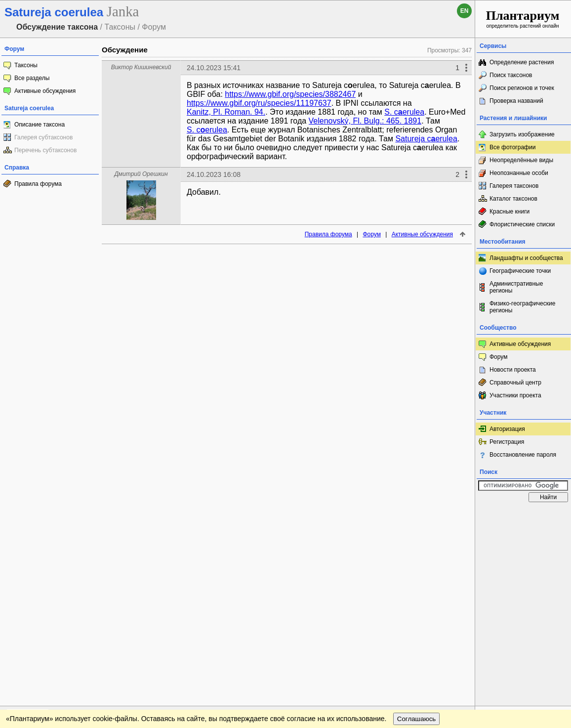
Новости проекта (513, 370)
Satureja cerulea (426, 139)
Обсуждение (125, 50)
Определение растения (522, 62)
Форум (371, 234)
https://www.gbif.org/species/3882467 (290, 94)
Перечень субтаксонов (45, 150)
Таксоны (26, 65)
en (465, 11)
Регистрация (507, 442)
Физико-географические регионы (522, 307)
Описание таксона (40, 125)
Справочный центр (515, 383)
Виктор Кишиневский (141, 67)
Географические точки (520, 271)
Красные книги (510, 212)
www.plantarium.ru (523, 516)
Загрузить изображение (522, 134)
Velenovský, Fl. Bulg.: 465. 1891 (365, 121)
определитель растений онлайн (523, 19)
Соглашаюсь (417, 536)
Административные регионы (516, 287)
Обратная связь (75, 516)
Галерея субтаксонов (43, 137)
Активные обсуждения (45, 91)
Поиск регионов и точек (522, 88)
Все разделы (32, 78)
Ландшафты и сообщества (526, 258)
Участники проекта (515, 395)
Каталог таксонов (513, 199)
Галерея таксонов (514, 186)
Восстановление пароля (523, 455)
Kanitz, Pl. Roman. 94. (226, 112)
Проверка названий (516, 101)
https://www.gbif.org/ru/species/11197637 (259, 103)
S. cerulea (404, 112)
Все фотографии (512, 147)
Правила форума (38, 184)
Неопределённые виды (521, 160)
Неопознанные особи (519, 173)
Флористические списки (522, 224)
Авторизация (507, 429)
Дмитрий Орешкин (141, 174)
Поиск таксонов (511, 75)
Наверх (460, 516)
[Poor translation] (36, 589)
